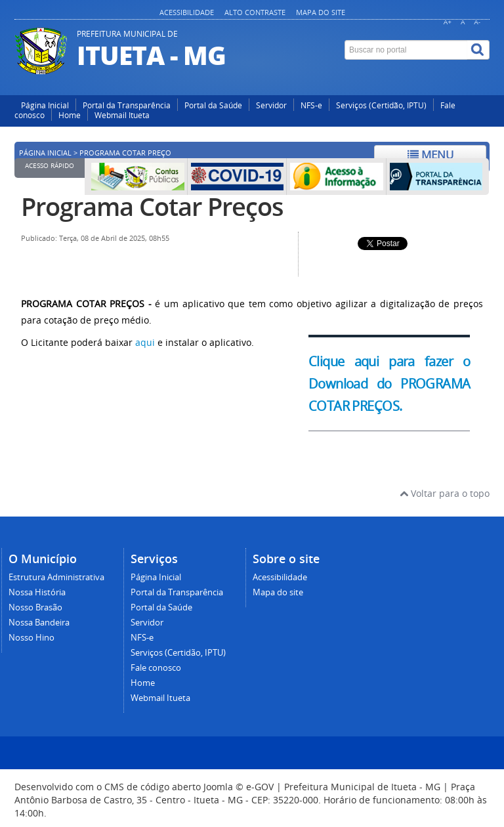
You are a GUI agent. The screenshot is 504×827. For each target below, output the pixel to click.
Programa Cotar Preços (152, 206)
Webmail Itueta (122, 115)
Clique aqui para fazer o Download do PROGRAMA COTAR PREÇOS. (389, 384)
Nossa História (37, 592)
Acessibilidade (187, 12)
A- (477, 22)
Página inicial (45, 153)
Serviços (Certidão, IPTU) (381, 105)
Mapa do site (321, 12)
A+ (448, 22)
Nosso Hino (31, 638)
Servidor (271, 105)
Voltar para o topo (445, 493)
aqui (145, 342)
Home (70, 115)
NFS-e (311, 105)
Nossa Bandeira (39, 623)
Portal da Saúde (213, 105)
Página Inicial (45, 105)
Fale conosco (156, 668)
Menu (430, 155)
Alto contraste (255, 12)
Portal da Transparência (127, 105)
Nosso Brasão (35, 607)
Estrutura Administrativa (56, 577)
